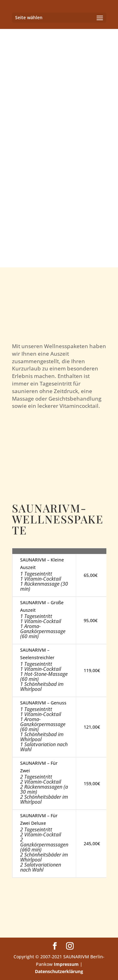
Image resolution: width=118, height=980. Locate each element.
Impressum (66, 964)
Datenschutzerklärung (59, 971)
